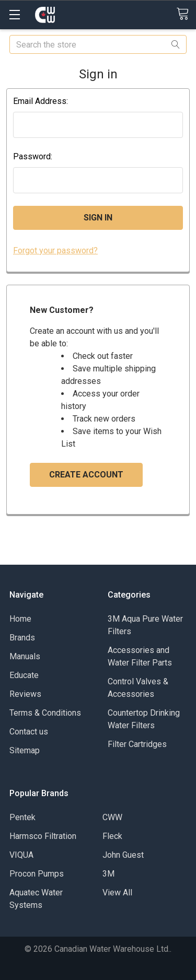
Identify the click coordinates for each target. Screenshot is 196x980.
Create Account (86, 475)
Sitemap (25, 750)
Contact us (29, 732)
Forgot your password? (55, 250)
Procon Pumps (37, 874)
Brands (22, 638)
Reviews (25, 694)
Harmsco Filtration (43, 836)
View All (117, 892)
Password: (33, 156)
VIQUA (21, 855)
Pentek (22, 817)
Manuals (25, 656)
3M (108, 874)
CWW (112, 817)
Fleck (112, 836)
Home (20, 619)
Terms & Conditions (45, 713)
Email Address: (41, 101)
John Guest (123, 855)
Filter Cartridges (137, 744)
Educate (24, 675)
